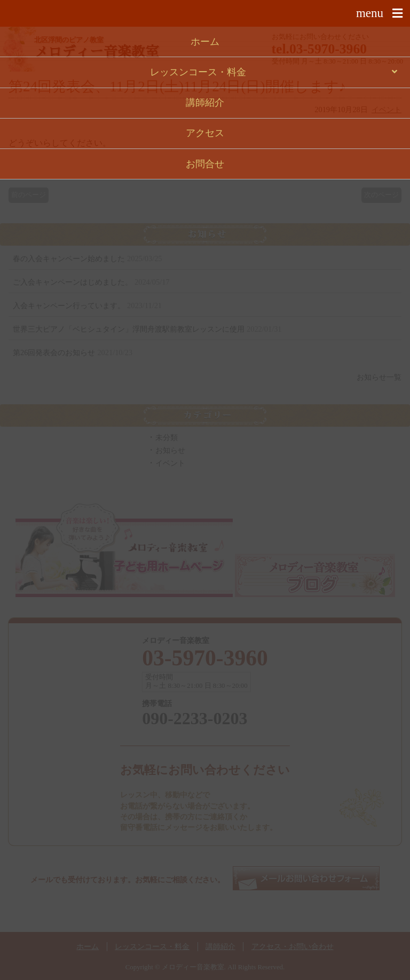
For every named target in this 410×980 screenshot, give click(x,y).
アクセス (205, 133)
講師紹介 (205, 103)
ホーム (205, 42)
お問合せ (205, 164)
